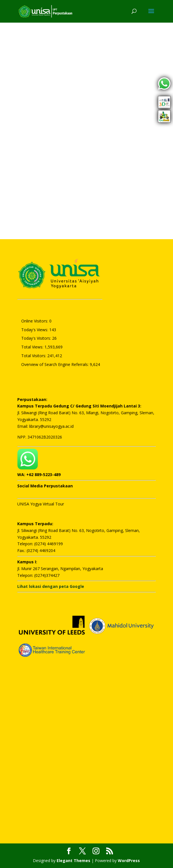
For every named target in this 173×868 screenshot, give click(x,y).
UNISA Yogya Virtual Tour (41, 504)
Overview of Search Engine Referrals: (55, 364)
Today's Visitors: (37, 338)
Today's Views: (35, 330)
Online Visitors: (35, 321)
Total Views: (33, 347)
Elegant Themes (73, 861)
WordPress (129, 861)
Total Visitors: (34, 356)
